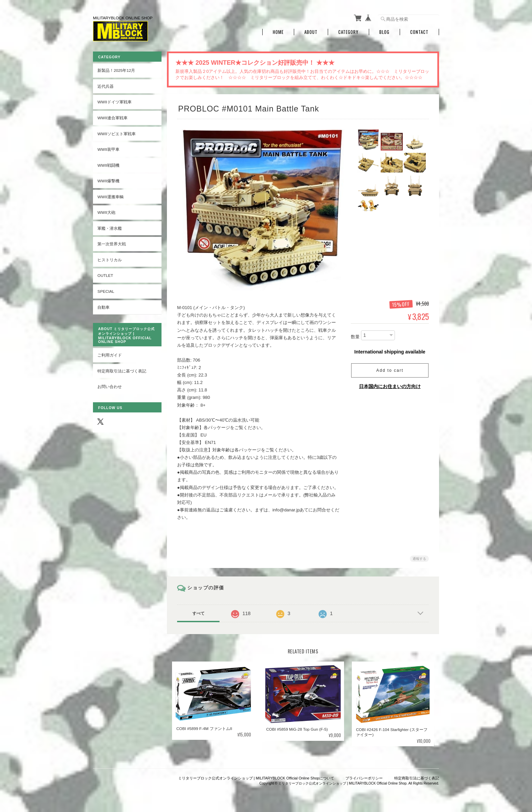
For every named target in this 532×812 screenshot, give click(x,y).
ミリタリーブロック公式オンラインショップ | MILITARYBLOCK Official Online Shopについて (256, 777)
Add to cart (390, 370)
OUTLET (105, 275)
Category (348, 31)
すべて (199, 613)
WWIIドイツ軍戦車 (115, 101)
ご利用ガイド (110, 354)
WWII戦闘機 (108, 164)
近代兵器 (106, 86)
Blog (384, 31)
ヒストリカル (110, 259)
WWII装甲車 (108, 149)
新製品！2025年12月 (116, 70)
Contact (419, 31)
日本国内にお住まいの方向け (390, 386)
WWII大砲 (106, 212)
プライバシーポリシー (364, 777)
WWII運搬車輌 (110, 196)
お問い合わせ (110, 386)
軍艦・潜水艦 (110, 228)
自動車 (103, 306)
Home (278, 31)
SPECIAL (106, 291)
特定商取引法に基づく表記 (122, 370)
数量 (355, 336)
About (311, 31)
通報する (419, 558)
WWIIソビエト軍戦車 (117, 133)
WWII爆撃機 (108, 180)
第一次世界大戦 (112, 243)
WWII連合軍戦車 (112, 117)
